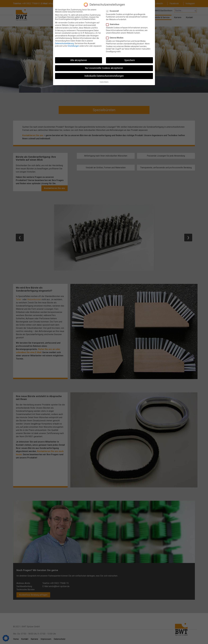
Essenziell (113, 10)
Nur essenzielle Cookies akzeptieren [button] (104, 67)
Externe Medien (116, 36)
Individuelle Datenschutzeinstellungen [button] (104, 74)
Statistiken (114, 23)
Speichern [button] (130, 59)
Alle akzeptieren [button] (79, 59)
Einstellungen (73, 45)
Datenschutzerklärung (64, 42)
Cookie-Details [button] (104, 81)
